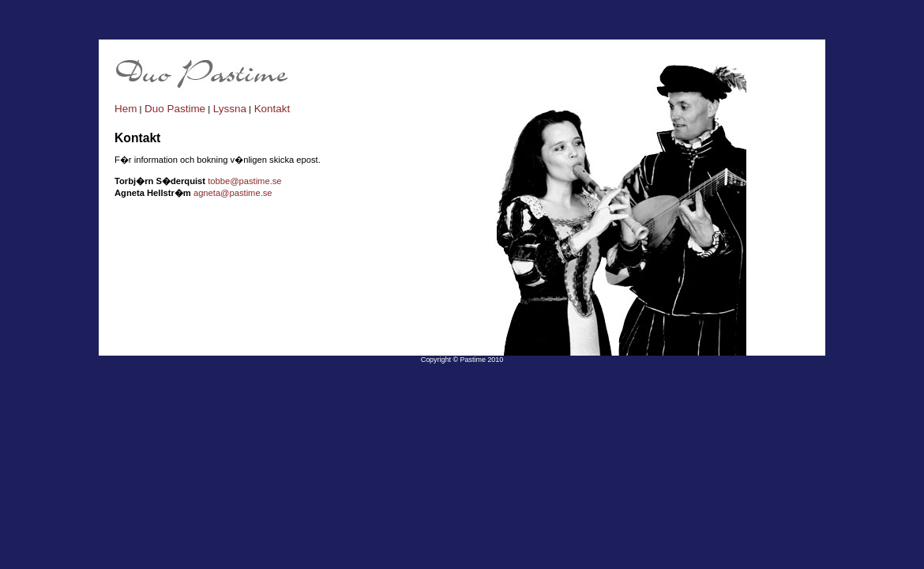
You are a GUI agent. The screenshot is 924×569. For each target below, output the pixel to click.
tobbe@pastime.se (244, 181)
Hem (126, 109)
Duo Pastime (173, 109)
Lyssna (228, 109)
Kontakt (270, 109)
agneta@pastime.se (233, 193)
